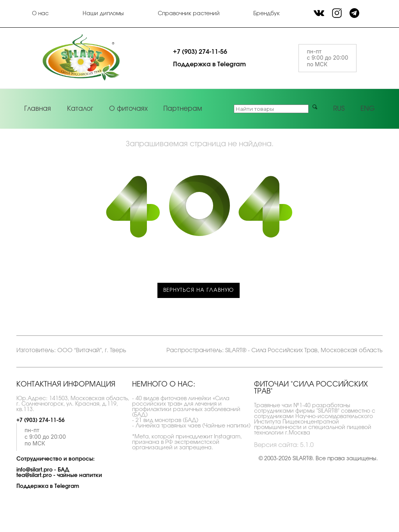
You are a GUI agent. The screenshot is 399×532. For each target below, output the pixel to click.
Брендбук (267, 14)
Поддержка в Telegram (209, 64)
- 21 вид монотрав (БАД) (165, 420)
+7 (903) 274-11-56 (200, 52)
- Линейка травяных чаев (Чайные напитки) (191, 426)
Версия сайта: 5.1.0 (284, 445)
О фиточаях (128, 109)
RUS (339, 109)
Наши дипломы (103, 14)
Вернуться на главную (199, 290)
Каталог (80, 109)
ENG (368, 109)
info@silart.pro (34, 470)
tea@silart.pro (34, 475)
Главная (38, 109)
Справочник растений (189, 14)
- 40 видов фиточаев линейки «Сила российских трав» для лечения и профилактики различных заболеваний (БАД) (186, 407)
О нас (40, 14)
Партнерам (183, 109)
